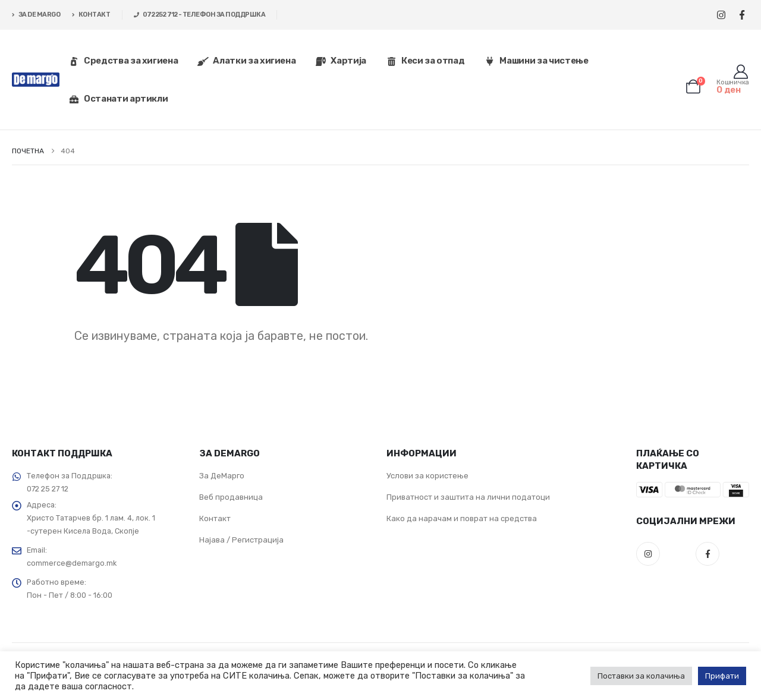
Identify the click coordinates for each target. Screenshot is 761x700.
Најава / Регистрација (241, 540)
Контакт (215, 518)
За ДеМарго (222, 476)
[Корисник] (740, 72)
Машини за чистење (536, 61)
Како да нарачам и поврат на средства (462, 518)
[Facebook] (742, 15)
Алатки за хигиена (246, 61)
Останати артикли (118, 99)
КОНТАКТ (91, 15)
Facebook (707, 554)
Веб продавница (231, 497)
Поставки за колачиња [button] (641, 676)
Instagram (648, 554)
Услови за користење (427, 476)
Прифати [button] (722, 676)
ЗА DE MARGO (36, 15)
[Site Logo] (36, 80)
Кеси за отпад (425, 61)
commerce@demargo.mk (72, 563)
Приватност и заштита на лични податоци (468, 497)
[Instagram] (721, 15)
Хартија (341, 61)
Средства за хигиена (123, 61)
